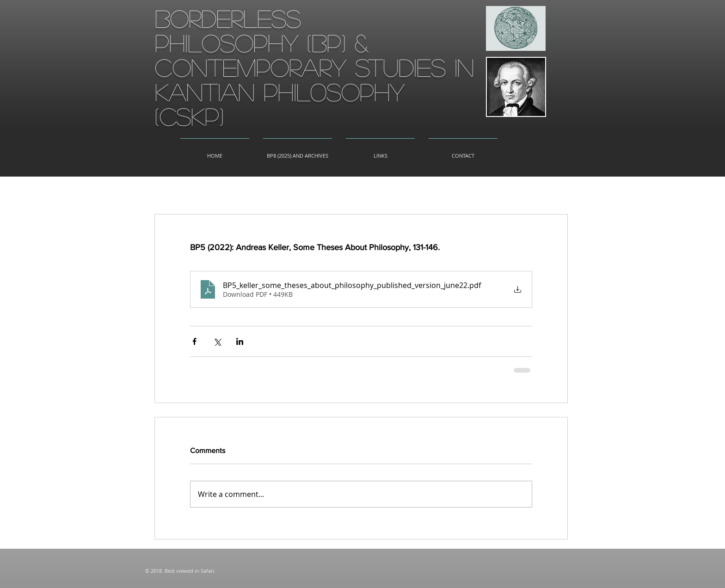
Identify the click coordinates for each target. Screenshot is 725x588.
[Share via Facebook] (194, 341)
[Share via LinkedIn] (240, 341)
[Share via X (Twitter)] (217, 341)
